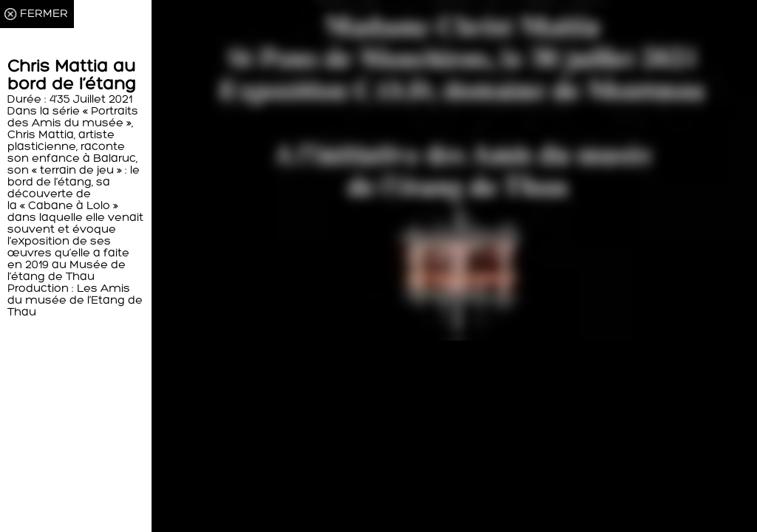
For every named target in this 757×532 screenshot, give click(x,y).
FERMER (44, 14)
